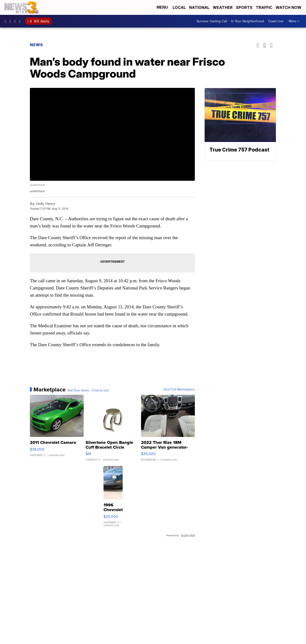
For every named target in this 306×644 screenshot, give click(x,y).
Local (179, 7)
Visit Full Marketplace (179, 390)
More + (294, 21)
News (36, 45)
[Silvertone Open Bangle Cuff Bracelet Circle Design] (112, 430)
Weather (223, 7)
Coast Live (276, 21)
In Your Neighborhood (248, 21)
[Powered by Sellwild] (188, 536)
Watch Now (289, 7)
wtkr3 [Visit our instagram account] (11, 21)
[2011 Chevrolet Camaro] (57, 430)
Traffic (264, 7)
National (199, 7)
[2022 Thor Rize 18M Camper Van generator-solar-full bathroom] (168, 430)
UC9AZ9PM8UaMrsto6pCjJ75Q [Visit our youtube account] (16, 21)
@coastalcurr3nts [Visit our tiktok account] (21, 21)
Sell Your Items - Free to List (88, 390)
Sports (244, 7)
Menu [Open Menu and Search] (162, 7)
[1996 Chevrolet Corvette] (113, 499)
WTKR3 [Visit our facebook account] (7, 21)
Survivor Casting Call (212, 21)
